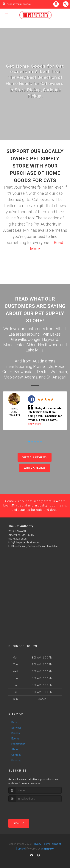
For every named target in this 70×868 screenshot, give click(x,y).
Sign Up (19, 823)
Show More (35, 424)
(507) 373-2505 (18, 539)
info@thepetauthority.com (24, 542)
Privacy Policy (41, 844)
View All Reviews (35, 457)
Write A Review (35, 468)
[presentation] (28, 809)
